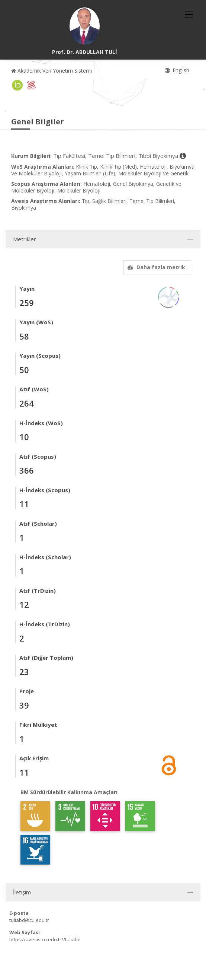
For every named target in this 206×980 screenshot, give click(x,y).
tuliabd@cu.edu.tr (29, 920)
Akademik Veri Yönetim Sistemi (51, 71)
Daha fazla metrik (155, 267)
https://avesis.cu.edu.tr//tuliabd (45, 939)
